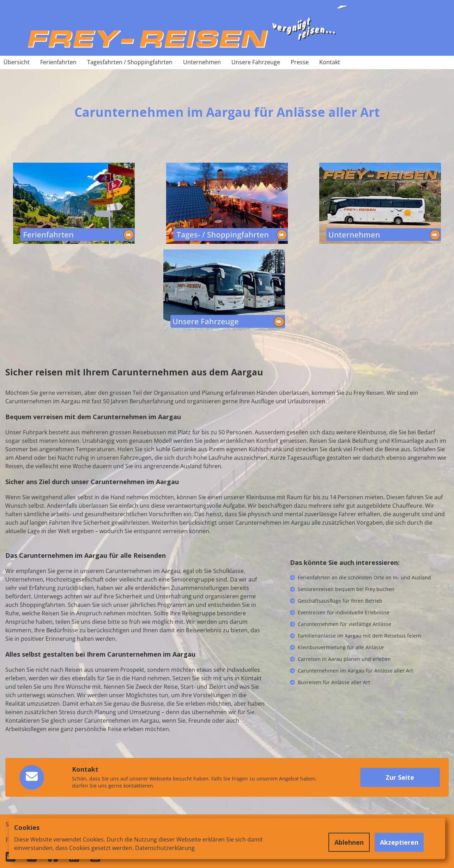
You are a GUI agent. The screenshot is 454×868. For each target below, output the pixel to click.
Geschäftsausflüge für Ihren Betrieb (340, 601)
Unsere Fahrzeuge (256, 62)
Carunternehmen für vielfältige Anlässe (344, 624)
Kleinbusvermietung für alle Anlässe (341, 647)
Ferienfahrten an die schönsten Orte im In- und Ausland (364, 577)
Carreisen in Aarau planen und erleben (344, 659)
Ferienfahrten (58, 62)
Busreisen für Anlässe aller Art (334, 682)
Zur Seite (400, 777)
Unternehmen (202, 62)
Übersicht (17, 62)
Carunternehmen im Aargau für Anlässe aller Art (355, 671)
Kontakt (330, 62)
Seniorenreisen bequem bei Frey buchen (346, 589)
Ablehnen (349, 842)
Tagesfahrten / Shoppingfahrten (130, 62)
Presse (300, 62)
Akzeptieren (399, 842)
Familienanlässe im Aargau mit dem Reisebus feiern (359, 636)
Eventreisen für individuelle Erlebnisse (344, 612)
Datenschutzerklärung (165, 848)
